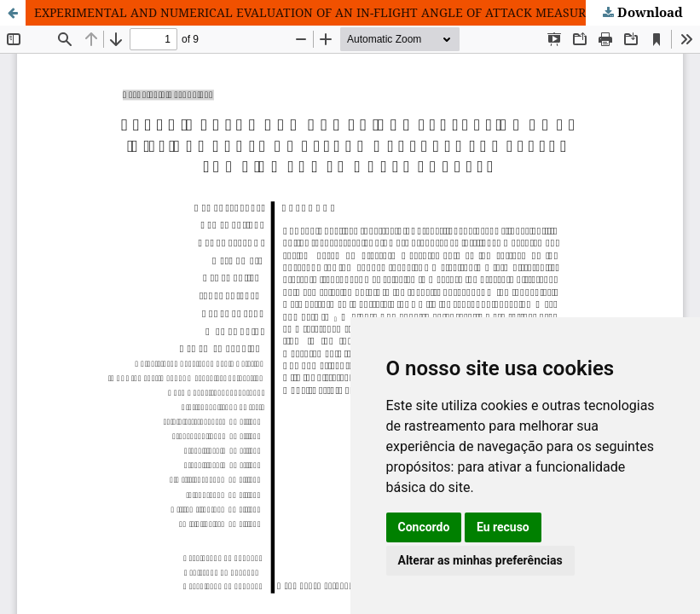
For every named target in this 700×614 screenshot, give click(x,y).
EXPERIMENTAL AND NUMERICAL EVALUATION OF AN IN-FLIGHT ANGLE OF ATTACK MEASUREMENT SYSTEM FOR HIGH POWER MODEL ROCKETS (367, 12)
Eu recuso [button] (503, 527)
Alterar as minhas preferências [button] (480, 560)
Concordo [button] (424, 527)
